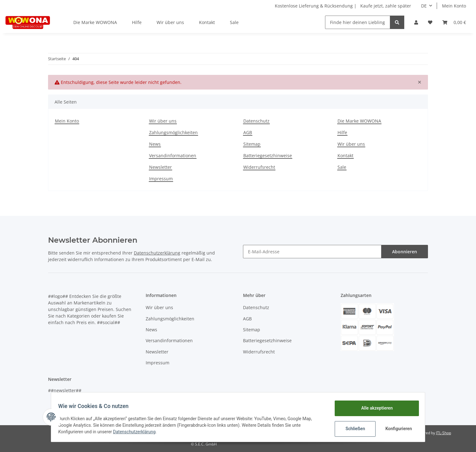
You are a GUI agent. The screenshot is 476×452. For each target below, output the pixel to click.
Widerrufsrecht (259, 167)
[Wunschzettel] (430, 22)
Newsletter (160, 167)
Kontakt (207, 22)
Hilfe (137, 22)
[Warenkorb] (454, 22)
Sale (234, 22)
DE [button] (424, 6)
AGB (248, 132)
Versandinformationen (173, 156)
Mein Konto (454, 6)
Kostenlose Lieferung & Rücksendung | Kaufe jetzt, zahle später (343, 6)
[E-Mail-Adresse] (312, 252)
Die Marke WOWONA (95, 22)
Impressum (161, 179)
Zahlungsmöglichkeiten (173, 132)
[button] (416, 22)
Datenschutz (256, 121)
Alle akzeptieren (374, 408)
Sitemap (252, 144)
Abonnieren (405, 252)
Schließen (352, 429)
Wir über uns (170, 22)
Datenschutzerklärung (157, 253)
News (155, 144)
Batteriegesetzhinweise (268, 156)
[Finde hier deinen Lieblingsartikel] (358, 22)
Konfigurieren (396, 429)
